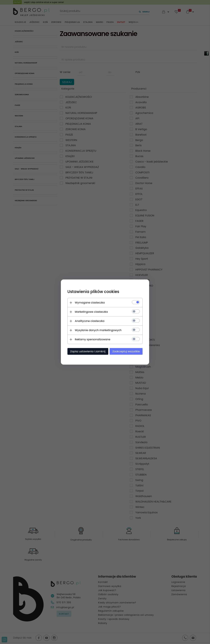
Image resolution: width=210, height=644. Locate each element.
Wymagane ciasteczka (90, 303)
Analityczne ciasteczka (89, 321)
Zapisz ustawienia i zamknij (88, 351)
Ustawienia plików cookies (93, 292)
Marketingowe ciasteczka (91, 312)
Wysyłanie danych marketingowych (98, 330)
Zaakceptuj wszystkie (126, 351)
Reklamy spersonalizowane (92, 339)
